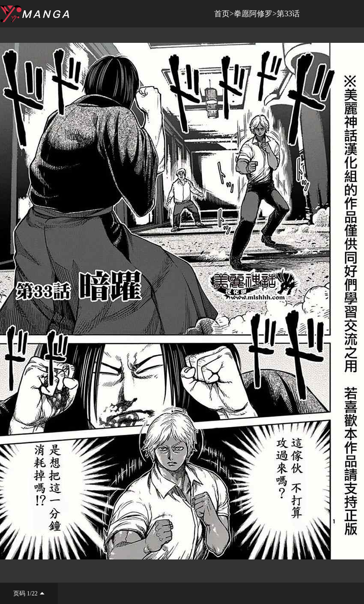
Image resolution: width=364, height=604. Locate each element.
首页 (222, 14)
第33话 (288, 14)
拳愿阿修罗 (253, 14)
